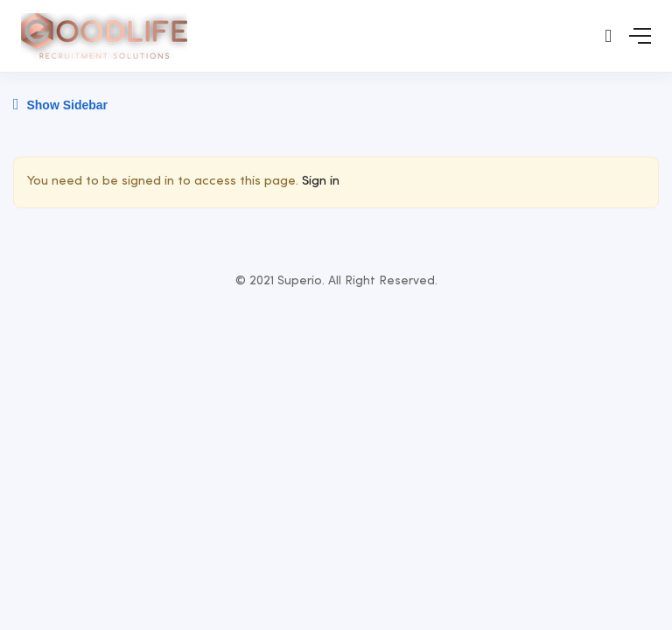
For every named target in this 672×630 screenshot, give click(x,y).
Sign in (321, 182)
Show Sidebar (60, 104)
